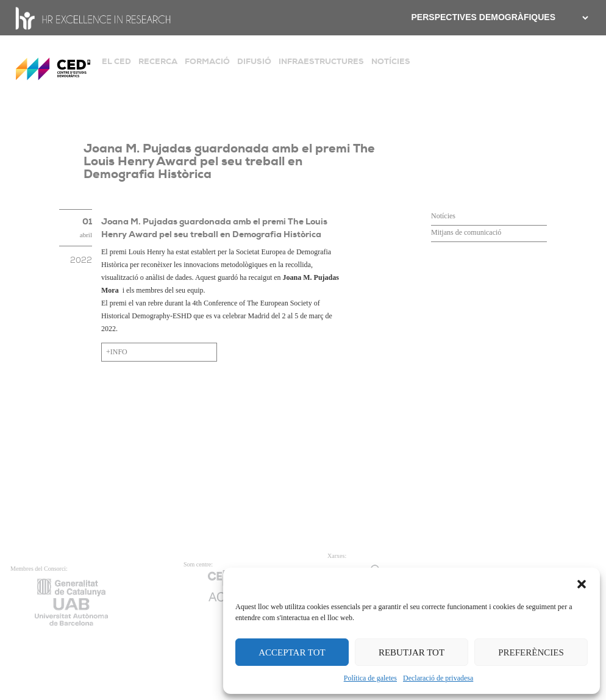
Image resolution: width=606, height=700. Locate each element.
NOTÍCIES (391, 61)
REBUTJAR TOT (412, 652)
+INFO (117, 352)
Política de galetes (370, 678)
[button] (582, 583)
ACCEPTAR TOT (292, 652)
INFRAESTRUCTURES (321, 61)
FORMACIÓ (207, 61)
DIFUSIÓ (254, 61)
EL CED (116, 61)
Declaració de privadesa (438, 678)
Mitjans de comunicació (466, 232)
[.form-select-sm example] (584, 18)
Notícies (443, 216)
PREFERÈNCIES (531, 652)
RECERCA (158, 61)
